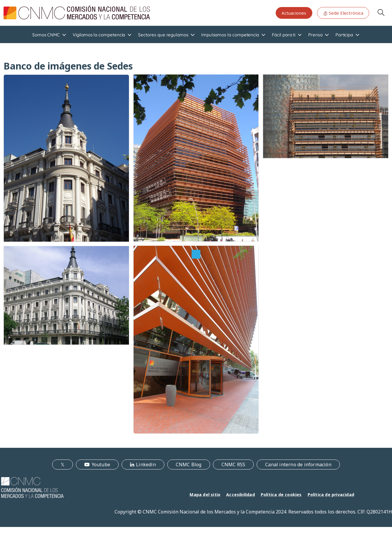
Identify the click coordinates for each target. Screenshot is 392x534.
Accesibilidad (241, 495)
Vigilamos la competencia (99, 35)
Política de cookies (281, 495)
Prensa (315, 35)
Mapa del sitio (205, 495)
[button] (66, 158)
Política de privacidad (331, 495)
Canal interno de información (298, 465)
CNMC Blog (189, 465)
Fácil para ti (284, 35)
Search (381, 12)
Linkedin (146, 465)
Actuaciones (294, 13)
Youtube (101, 465)
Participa (344, 35)
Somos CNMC (46, 35)
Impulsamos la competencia (230, 35)
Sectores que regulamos (163, 35)
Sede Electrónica (343, 13)
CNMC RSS (234, 465)
